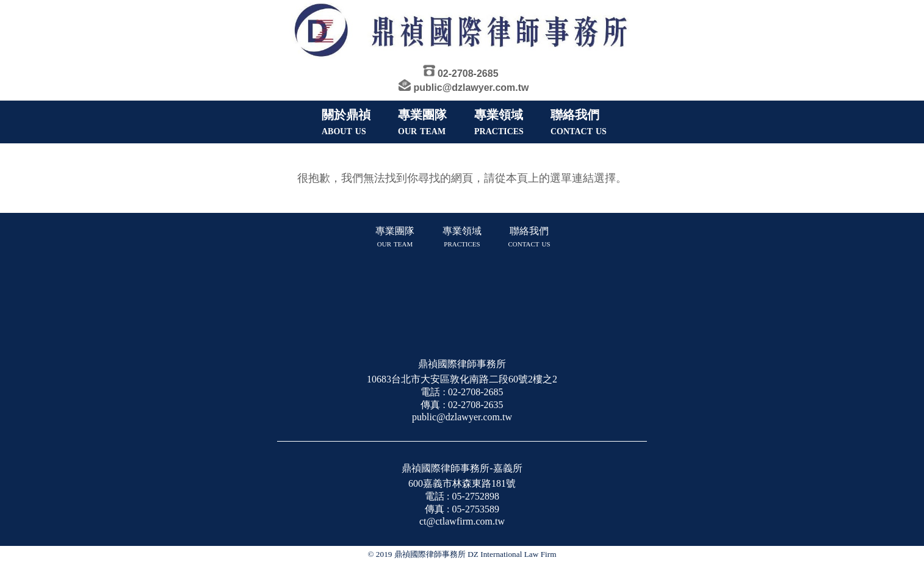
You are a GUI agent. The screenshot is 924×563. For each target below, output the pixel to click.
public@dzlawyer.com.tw (471, 88)
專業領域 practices (462, 237)
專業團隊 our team (395, 237)
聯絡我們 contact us (529, 237)
